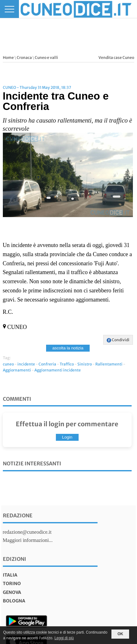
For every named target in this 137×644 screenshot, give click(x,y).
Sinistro (85, 364)
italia (10, 575)
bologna (14, 601)
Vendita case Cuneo (116, 57)
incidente (26, 364)
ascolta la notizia (68, 348)
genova (12, 592)
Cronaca (24, 57)
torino (12, 584)
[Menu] (9, 9)
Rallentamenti (109, 364)
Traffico (67, 364)
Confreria (47, 364)
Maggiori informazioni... (28, 540)
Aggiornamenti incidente (58, 370)
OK (120, 634)
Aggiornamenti (17, 370)
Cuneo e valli (46, 57)
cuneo (8, 364)
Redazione (18, 515)
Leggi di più (64, 638)
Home (8, 57)
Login (67, 437)
